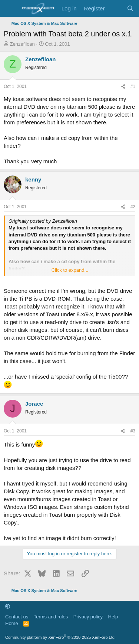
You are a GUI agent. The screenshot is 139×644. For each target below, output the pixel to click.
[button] (8, 606)
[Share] (123, 87)
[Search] (130, 8)
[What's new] (115, 8)
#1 (133, 86)
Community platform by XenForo (60, 637)
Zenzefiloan (22, 44)
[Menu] (10, 9)
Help (113, 617)
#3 (133, 431)
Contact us (17, 617)
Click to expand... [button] (70, 270)
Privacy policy (88, 617)
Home (12, 623)
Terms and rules (51, 617)
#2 (133, 207)
